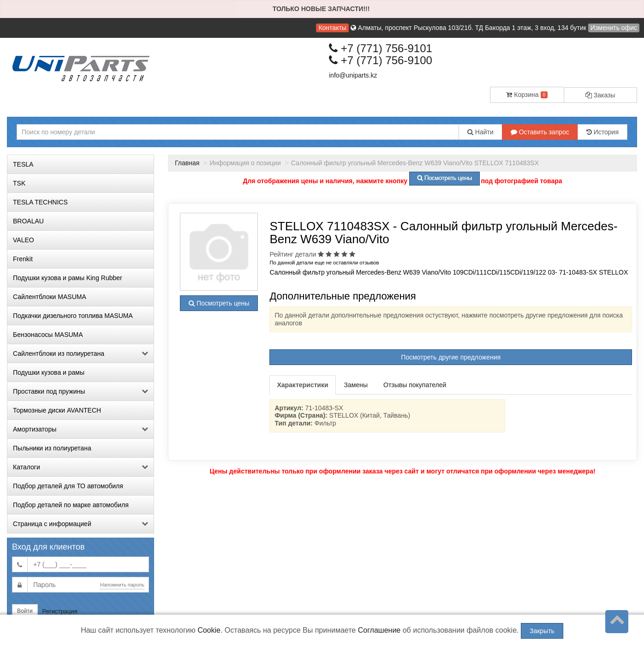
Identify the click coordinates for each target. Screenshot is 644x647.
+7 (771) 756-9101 (381, 48)
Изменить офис (614, 28)
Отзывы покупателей (415, 385)
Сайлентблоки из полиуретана (80, 353)
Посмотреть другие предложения (451, 357)
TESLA (23, 164)
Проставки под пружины (80, 391)
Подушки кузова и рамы (49, 372)
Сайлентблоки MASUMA (50, 297)
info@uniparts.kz (353, 75)
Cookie (209, 630)
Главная (187, 163)
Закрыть (542, 631)
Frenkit (23, 259)
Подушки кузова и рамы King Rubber (68, 278)
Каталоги (80, 467)
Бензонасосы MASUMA (48, 335)
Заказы (600, 95)
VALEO (24, 240)
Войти (25, 611)
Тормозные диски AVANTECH (57, 410)
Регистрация (60, 611)
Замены (356, 385)
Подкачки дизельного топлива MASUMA (73, 316)
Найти (480, 132)
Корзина (527, 95)
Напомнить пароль (122, 585)
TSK (19, 183)
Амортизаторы (80, 429)
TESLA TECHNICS (40, 202)
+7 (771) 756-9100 (381, 60)
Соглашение (379, 630)
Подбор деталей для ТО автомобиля (68, 486)
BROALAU (28, 221)
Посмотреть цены (219, 303)
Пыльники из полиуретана (52, 448)
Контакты (332, 28)
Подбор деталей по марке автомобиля (71, 505)
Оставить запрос (540, 132)
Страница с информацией (80, 524)
